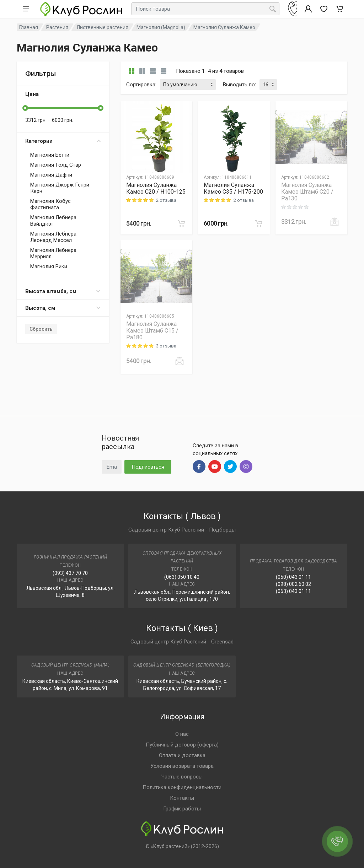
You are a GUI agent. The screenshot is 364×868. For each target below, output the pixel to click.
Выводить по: (239, 85)
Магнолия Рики (49, 266)
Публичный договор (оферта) (182, 745)
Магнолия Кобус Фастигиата (50, 204)
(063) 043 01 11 (293, 591)
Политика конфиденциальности (182, 787)
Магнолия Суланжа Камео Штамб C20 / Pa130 (307, 192)
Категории (63, 141)
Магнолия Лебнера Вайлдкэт (53, 221)
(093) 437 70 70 (70, 573)
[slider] (25, 108)
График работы (182, 809)
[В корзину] (181, 223)
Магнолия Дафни (51, 175)
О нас (182, 734)
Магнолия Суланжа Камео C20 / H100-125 (156, 188)
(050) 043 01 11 (293, 577)
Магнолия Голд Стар (56, 165)
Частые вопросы (182, 777)
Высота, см (63, 308)
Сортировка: (141, 85)
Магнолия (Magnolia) (161, 27)
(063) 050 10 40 (182, 577)
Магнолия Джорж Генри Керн (60, 188)
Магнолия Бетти (50, 155)
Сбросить (41, 329)
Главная (29, 27)
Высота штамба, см (63, 291)
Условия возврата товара (182, 766)
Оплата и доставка (182, 755)
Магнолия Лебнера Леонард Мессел (53, 237)
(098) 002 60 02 (293, 584)
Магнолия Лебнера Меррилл (53, 253)
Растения (57, 27)
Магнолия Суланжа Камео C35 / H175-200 (233, 188)
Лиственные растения (102, 27)
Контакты (182, 798)
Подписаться (148, 467)
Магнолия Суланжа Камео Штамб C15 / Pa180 (152, 331)
